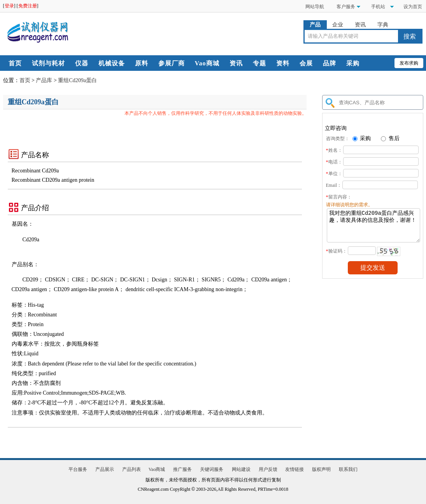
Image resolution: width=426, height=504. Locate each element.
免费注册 (28, 6)
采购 (353, 63)
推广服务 (182, 469)
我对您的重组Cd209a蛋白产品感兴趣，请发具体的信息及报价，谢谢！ (373, 228)
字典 (383, 25)
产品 (315, 25)
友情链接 (295, 469)
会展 (306, 63)
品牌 (330, 63)
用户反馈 (268, 469)
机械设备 (112, 63)
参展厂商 (172, 63)
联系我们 (348, 469)
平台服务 (78, 469)
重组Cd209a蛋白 (77, 80)
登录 (9, 6)
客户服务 (346, 7)
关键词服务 (212, 469)
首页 (15, 63)
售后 (390, 138)
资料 (283, 63)
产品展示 (105, 469)
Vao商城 (207, 63)
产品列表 (131, 469)
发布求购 (409, 63)
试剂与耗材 (48, 63)
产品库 (44, 80)
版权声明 (321, 469)
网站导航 (315, 7)
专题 (259, 63)
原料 (142, 63)
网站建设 (241, 469)
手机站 (378, 7)
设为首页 (413, 7)
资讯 (360, 25)
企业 (338, 25)
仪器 (82, 63)
